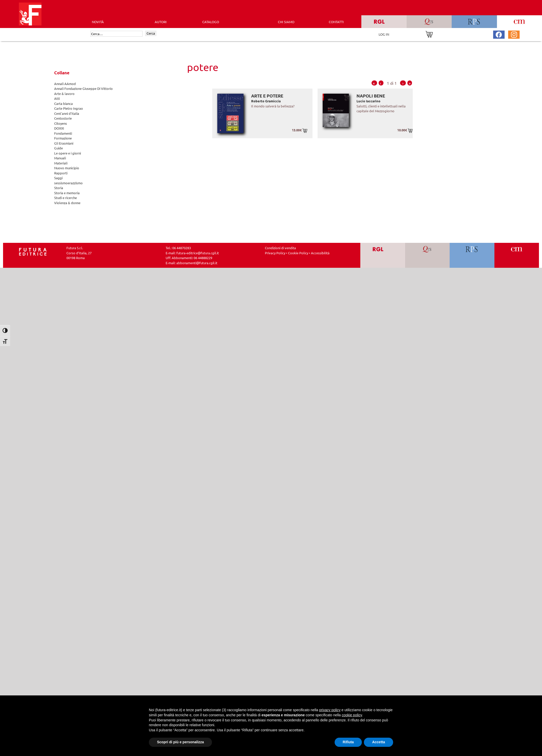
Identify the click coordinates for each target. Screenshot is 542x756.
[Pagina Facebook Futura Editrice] (499, 34)
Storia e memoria (67, 193)
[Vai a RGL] (383, 255)
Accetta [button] (379, 742)
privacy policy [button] (330, 710)
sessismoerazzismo (68, 183)
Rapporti (61, 173)
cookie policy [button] (352, 715)
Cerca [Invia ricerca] (151, 33)
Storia (59, 188)
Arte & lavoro (64, 94)
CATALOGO (211, 22)
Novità (98, 22)
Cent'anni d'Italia (67, 113)
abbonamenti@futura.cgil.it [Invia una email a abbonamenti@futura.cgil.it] (197, 263)
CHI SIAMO (286, 22)
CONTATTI (336, 22)
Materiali (61, 163)
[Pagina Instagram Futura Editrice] (514, 34)
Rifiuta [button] (348, 742)
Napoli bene (371, 96)
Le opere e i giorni (68, 153)
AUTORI (161, 22)
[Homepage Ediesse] (33, 251)
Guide (59, 148)
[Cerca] (116, 34)
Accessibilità (320, 253)
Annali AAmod (65, 84)
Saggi (58, 178)
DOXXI (59, 128)
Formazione (63, 138)
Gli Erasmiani (64, 143)
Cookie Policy (298, 253)
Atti (57, 98)
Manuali (60, 158)
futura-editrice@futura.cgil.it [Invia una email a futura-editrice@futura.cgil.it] (198, 253)
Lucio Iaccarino (368, 101)
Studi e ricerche (66, 198)
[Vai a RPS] (472, 255)
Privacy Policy (275, 253)
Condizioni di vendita (280, 248)
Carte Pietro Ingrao (69, 108)
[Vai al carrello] (429, 34)
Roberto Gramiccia (266, 101)
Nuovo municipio (67, 168)
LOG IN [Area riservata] (384, 34)
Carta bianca (63, 103)
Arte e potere (267, 96)
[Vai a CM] (517, 255)
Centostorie (63, 118)
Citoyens (61, 123)
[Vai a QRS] (427, 255)
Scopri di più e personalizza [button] (180, 742)
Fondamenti (63, 133)
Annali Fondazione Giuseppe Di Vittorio (83, 88)
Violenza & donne (67, 203)
